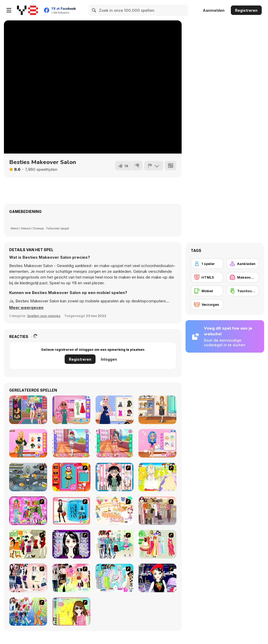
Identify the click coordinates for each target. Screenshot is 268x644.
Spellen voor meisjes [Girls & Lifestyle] (44, 316)
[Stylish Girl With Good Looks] (157, 578)
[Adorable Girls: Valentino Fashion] (71, 410)
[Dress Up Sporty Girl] (28, 578)
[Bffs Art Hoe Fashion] (28, 443)
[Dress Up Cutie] (115, 477)
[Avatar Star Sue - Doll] (71, 477)
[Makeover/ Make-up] (243, 277)
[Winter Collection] (115, 544)
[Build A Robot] (28, 477)
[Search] (94, 10)
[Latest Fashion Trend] (28, 611)
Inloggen (109, 359)
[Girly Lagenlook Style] (157, 410)
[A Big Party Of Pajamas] (115, 578)
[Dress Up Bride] (157, 477)
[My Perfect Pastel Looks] (157, 443)
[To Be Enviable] (71, 611)
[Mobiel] (207, 291)
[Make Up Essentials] (71, 544)
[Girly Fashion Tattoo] (71, 443)
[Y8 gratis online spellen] (27, 10)
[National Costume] (157, 544)
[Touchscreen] (243, 291)
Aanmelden (214, 10)
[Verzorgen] (207, 304)
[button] (26, 308)
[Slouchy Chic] (71, 578)
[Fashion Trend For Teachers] (157, 511)
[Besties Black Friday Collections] (115, 410)
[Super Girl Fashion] (28, 544)
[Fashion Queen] (71, 511)
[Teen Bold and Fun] (115, 443)
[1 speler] (207, 264)
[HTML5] (207, 277)
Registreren (246, 10)
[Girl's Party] (115, 511)
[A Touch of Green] (28, 511)
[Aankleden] (243, 264)
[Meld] (154, 166)
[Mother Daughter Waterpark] (28, 410)
